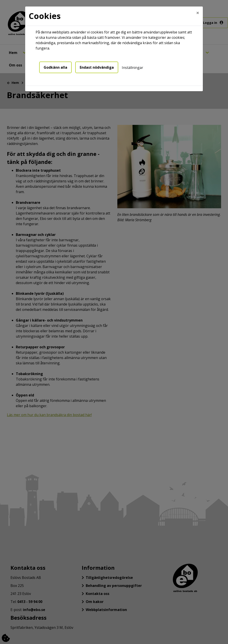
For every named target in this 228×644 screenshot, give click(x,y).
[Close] (198, 13)
